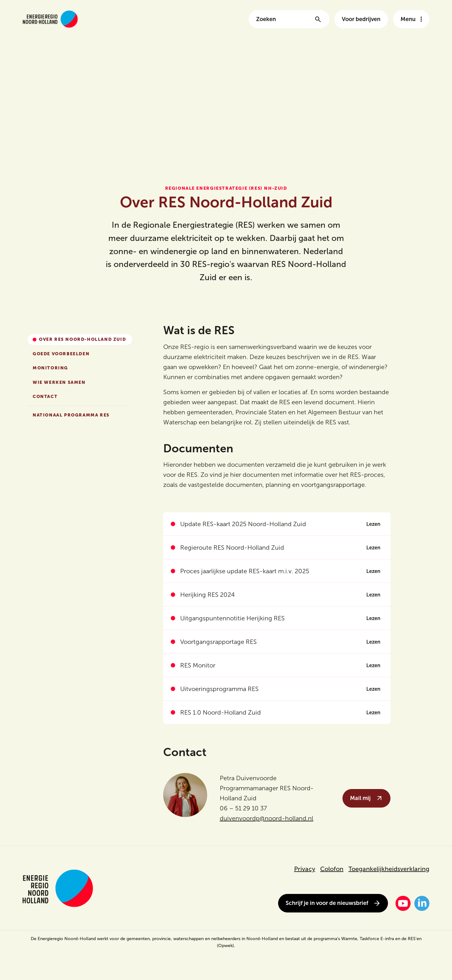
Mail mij (366, 798)
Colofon (332, 869)
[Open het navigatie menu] (411, 19)
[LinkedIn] (422, 903)
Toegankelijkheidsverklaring (389, 869)
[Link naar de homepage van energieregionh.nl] (50, 19)
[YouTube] (403, 903)
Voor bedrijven (361, 19)
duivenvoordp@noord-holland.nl (266, 818)
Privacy (305, 869)
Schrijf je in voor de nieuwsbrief (333, 903)
